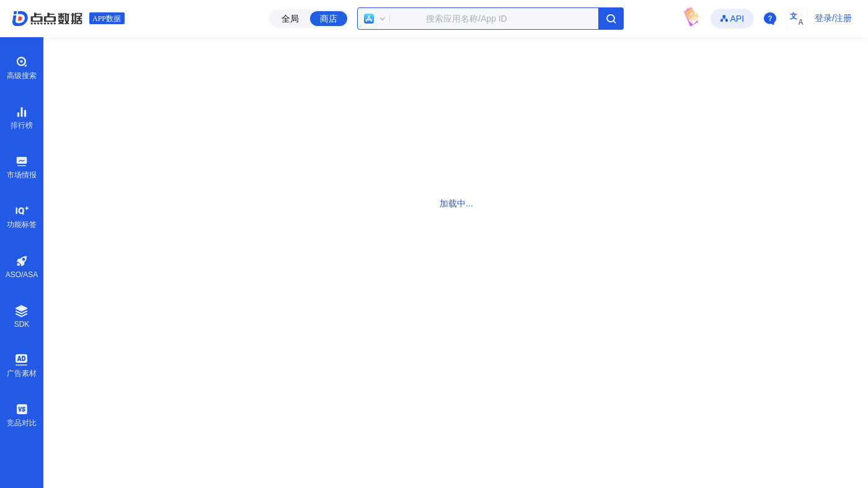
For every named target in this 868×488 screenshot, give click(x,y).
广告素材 (22, 365)
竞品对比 (22, 415)
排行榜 (22, 117)
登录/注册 (833, 18)
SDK (22, 317)
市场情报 (22, 167)
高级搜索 (22, 68)
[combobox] (490, 19)
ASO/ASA (22, 267)
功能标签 (22, 216)
